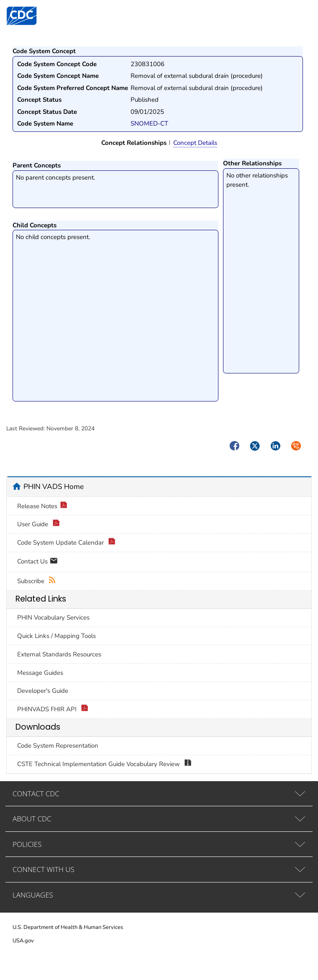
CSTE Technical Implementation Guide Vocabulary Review (104, 764)
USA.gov (23, 941)
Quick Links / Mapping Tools (56, 636)
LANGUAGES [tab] (33, 895)
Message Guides (40, 673)
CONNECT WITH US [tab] (44, 869)
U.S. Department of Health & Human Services (68, 927)
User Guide (38, 524)
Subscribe (37, 581)
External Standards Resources (59, 654)
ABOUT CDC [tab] (32, 819)
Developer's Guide (43, 691)
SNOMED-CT (149, 123)
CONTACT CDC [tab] (36, 794)
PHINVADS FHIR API (53, 709)
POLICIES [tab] (27, 844)
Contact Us (37, 562)
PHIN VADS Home (54, 486)
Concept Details (195, 143)
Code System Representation (58, 746)
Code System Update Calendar (66, 543)
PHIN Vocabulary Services (53, 617)
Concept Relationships (134, 143)
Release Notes (42, 506)
